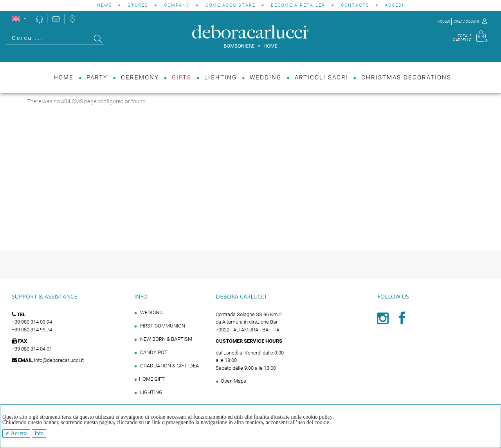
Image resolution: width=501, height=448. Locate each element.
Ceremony (140, 78)
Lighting (221, 78)
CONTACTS (355, 5)
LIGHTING (151, 392)
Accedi (394, 5)
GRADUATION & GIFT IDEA (169, 366)
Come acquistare (231, 5)
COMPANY (177, 5)
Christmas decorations (406, 77)
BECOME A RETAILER (298, 5)
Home (64, 78)
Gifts (182, 78)
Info (39, 433)
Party (97, 77)
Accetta (19, 433)
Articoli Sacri (322, 78)
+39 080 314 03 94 (32, 322)
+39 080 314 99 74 (32, 330)
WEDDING (151, 312)
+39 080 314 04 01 (32, 349)
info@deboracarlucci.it (59, 360)
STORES (138, 5)
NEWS (105, 5)
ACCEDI (444, 22)
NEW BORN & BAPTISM (166, 339)
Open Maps (233, 381)
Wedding (266, 78)
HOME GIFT (152, 379)
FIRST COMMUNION (162, 326)
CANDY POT (153, 352)
